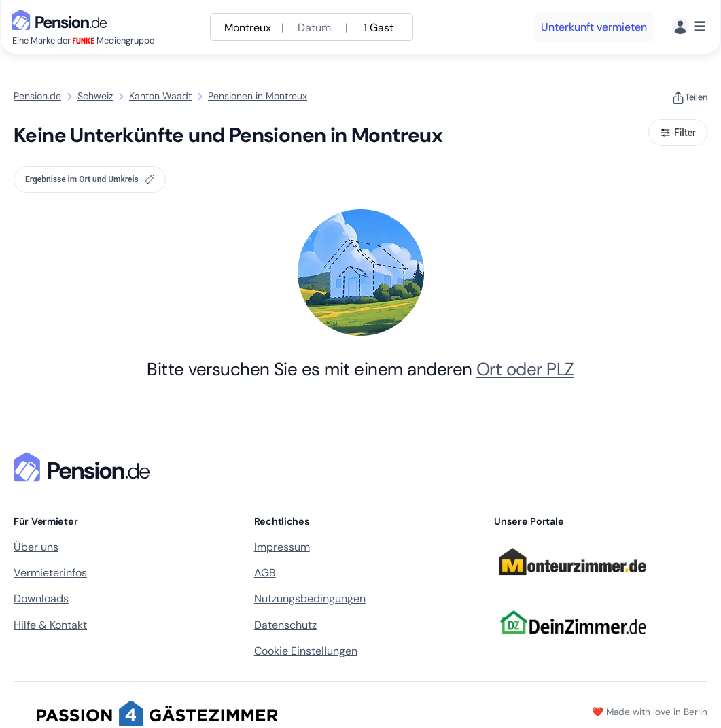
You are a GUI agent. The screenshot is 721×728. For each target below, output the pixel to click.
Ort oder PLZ (525, 369)
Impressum (282, 547)
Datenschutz (285, 625)
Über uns (36, 547)
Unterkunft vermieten (594, 27)
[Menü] (689, 27)
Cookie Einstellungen (306, 651)
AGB (265, 573)
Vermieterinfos (50, 573)
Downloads (41, 599)
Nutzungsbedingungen (310, 599)
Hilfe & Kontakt (50, 625)
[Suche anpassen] (312, 27)
